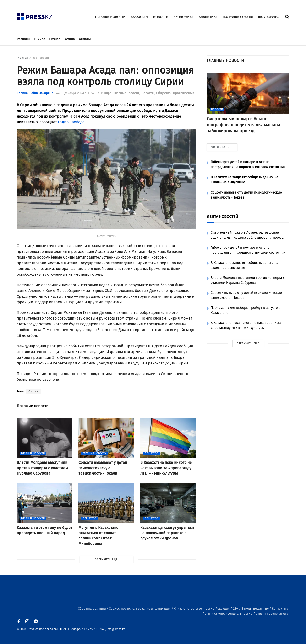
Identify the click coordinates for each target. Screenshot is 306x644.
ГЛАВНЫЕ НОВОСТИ (110, 17)
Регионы (23, 39)
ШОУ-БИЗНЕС (268, 17)
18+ (236, 609)
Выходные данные (255, 609)
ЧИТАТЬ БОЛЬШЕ (222, 147)
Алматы (85, 39)
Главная (22, 58)
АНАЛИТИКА (208, 17)
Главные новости (127, 93)
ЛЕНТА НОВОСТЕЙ (222, 217)
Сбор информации (92, 609)
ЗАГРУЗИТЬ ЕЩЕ (106, 559)
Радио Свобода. (72, 122)
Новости (148, 93)
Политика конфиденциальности (227, 614)
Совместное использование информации (140, 609)
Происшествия (184, 93)
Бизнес (55, 39)
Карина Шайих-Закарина (35, 93)
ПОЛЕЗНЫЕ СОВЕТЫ (238, 17)
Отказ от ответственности (194, 609)
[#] (35, 15)
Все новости (41, 58)
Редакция (223, 609)
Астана (70, 39)
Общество (164, 93)
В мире (40, 39)
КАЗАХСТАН (139, 17)
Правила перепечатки (270, 614)
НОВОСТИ (161, 17)
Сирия (34, 391)
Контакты (279, 609)
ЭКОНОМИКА (183, 17)
